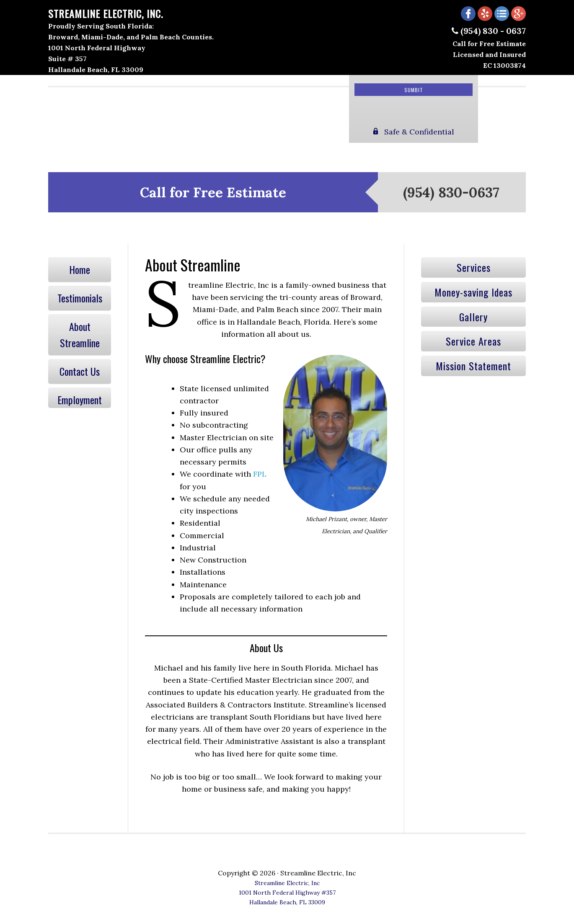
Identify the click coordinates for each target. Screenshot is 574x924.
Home (80, 269)
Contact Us (80, 371)
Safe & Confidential (414, 132)
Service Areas (473, 341)
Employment (80, 400)
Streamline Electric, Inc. (106, 13)
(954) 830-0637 (451, 192)
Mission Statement (473, 366)
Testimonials (80, 298)
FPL (260, 474)
